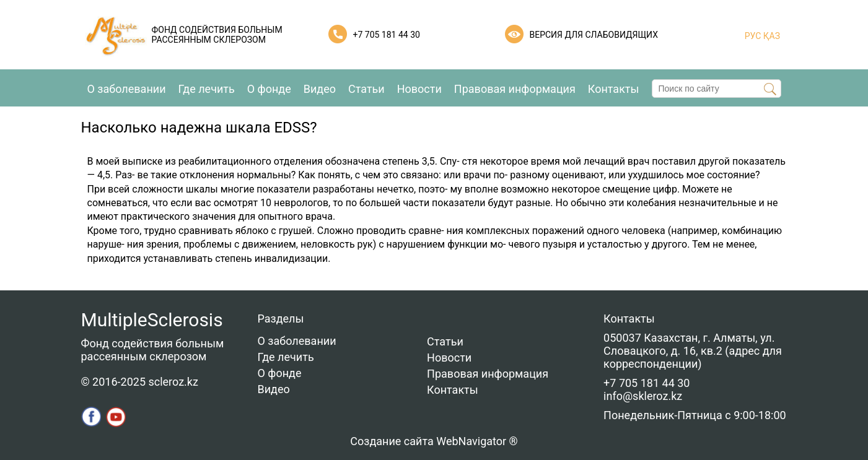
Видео (320, 89)
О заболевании (127, 89)
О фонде (269, 89)
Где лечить (207, 89)
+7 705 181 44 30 (387, 35)
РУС (753, 36)
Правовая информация (515, 89)
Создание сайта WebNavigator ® (434, 441)
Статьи (366, 89)
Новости (419, 89)
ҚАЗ (770, 36)
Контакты (614, 89)
